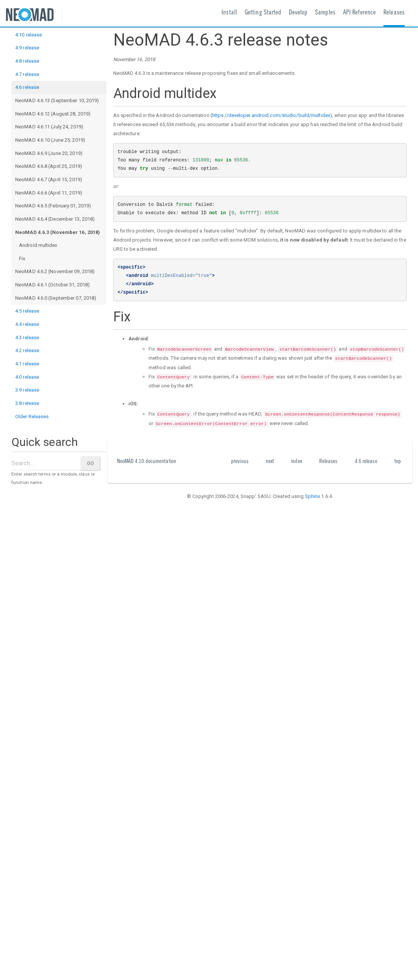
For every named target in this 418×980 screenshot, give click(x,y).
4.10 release (28, 35)
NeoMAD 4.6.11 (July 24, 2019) (49, 127)
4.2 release (27, 350)
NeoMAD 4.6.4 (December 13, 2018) (55, 219)
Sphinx (313, 496)
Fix (22, 258)
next (270, 462)
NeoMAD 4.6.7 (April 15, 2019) (49, 179)
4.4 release (27, 324)
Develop (298, 13)
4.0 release (27, 377)
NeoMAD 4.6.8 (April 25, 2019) (49, 166)
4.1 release (27, 364)
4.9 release (27, 48)
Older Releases (32, 416)
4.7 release (27, 74)
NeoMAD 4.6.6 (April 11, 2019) (49, 193)
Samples (325, 13)
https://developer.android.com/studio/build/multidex (271, 115)
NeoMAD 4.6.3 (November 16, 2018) (58, 232)
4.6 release (27, 87)
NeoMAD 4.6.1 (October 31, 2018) (52, 285)
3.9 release (27, 390)
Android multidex (38, 245)
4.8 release (27, 61)
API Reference (359, 13)
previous (240, 462)
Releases (394, 13)
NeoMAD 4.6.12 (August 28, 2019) (53, 114)
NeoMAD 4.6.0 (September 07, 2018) (56, 298)
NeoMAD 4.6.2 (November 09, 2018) (55, 271)
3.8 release (27, 403)
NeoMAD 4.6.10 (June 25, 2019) (50, 140)
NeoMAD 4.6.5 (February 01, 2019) (53, 206)
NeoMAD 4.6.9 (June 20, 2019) (49, 153)
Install (229, 13)
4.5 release (27, 311)
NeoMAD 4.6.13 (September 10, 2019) (57, 100)
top (398, 462)
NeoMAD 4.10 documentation (147, 462)
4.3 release (27, 337)
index (297, 462)
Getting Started (263, 13)
